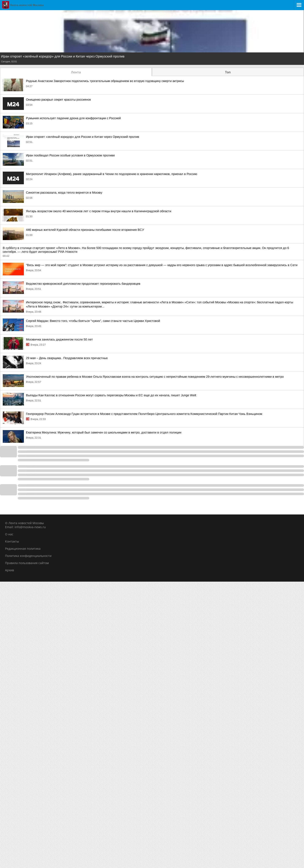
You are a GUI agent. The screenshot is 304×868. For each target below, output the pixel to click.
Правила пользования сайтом (27, 563)
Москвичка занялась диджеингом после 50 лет (59, 339)
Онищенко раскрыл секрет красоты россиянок (58, 100)
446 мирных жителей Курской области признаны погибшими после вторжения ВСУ (85, 230)
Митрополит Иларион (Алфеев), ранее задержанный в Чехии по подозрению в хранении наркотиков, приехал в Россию (112, 174)
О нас (9, 534)
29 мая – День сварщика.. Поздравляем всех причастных (67, 358)
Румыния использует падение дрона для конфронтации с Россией (73, 118)
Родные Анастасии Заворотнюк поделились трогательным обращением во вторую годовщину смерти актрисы (105, 81)
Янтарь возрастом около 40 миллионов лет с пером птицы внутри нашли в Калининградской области (99, 211)
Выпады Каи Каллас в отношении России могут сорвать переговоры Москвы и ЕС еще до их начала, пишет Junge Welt (111, 395)
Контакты (12, 541)
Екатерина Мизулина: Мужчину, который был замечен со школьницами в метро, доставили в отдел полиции (104, 432)
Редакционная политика (23, 549)
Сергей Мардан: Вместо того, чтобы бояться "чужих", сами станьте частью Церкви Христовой (93, 321)
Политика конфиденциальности (28, 556)
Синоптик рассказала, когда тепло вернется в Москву (64, 193)
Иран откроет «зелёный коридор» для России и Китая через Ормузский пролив (63, 56)
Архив (9, 570)
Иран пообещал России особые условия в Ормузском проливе (70, 155)
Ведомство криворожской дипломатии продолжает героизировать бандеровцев (83, 284)
